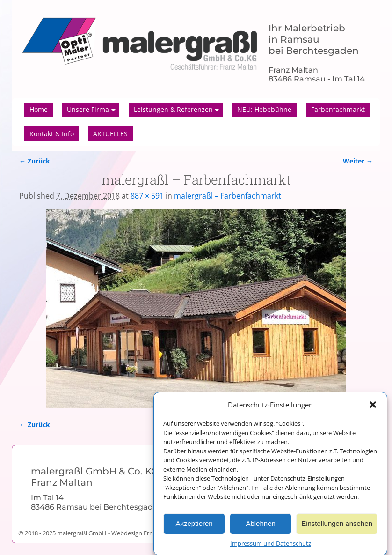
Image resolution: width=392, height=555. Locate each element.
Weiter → (358, 161)
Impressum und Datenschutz (271, 546)
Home (39, 109)
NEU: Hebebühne (264, 109)
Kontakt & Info (52, 134)
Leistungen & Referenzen (178, 110)
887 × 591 (147, 196)
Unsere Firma (93, 110)
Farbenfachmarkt (338, 109)
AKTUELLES (110, 134)
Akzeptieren (194, 527)
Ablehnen (260, 527)
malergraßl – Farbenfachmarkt (228, 196)
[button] (373, 408)
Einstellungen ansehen (337, 527)
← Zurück (35, 161)
